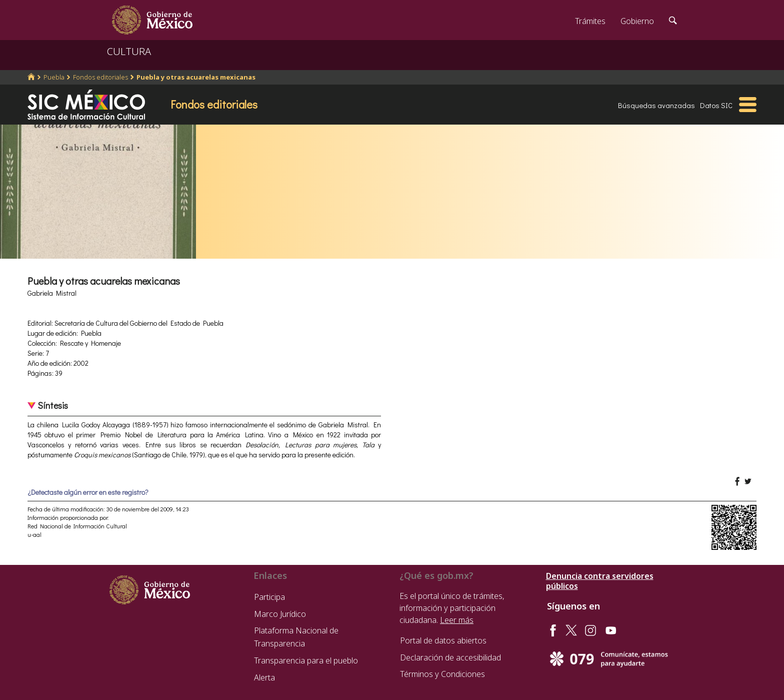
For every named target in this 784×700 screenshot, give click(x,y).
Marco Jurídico (280, 614)
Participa (269, 597)
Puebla (54, 77)
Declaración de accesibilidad (450, 657)
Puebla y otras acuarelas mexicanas (196, 77)
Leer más (457, 620)
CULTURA (129, 51)
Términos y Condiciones (442, 674)
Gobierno (637, 21)
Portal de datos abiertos (443, 640)
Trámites (590, 21)
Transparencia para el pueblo (306, 660)
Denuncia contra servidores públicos (600, 581)
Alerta (264, 677)
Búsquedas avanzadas (656, 105)
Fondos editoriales (100, 77)
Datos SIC (716, 105)
